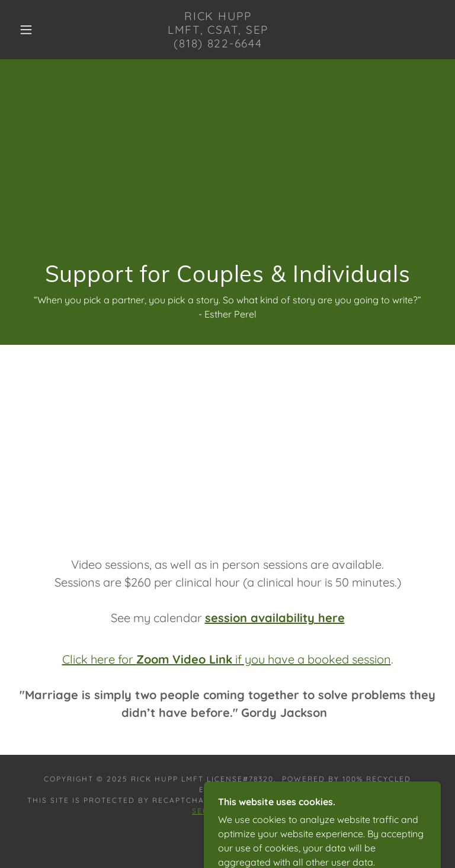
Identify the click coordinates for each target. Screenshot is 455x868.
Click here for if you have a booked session (227, 659)
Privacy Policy (323, 800)
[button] (26, 30)
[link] (218, 44)
